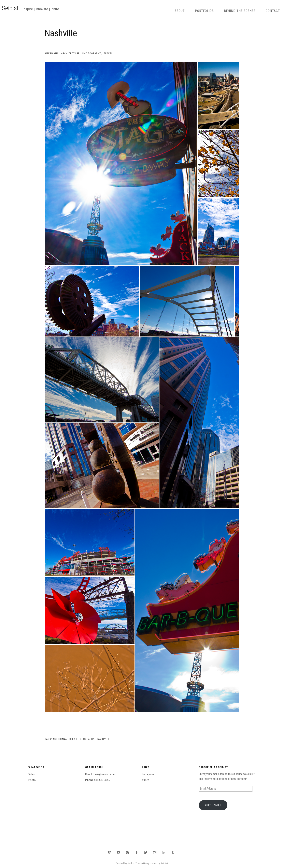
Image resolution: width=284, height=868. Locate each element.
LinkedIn (164, 852)
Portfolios (204, 11)
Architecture (70, 54)
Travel (108, 54)
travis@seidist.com (104, 774)
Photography (92, 54)
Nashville (104, 739)
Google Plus (127, 852)
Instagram (148, 774)
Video (32, 774)
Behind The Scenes (240, 11)
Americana (52, 54)
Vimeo (146, 780)
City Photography (82, 739)
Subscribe (213, 805)
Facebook (137, 852)
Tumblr (173, 852)
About (180, 11)
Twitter (146, 852)
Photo (32, 780)
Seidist (10, 8)
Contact (273, 11)
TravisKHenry (142, 863)
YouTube (118, 852)
